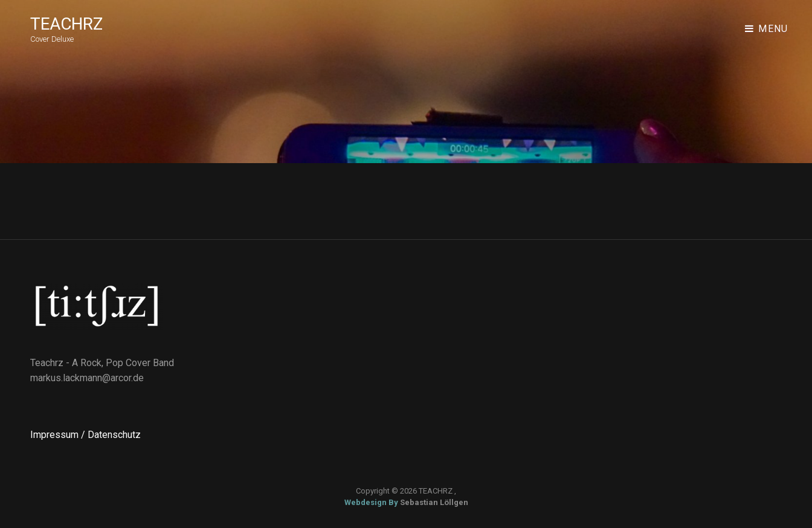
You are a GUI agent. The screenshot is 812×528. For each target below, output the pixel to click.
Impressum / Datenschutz (85, 435)
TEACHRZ (66, 24)
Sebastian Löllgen (434, 502)
